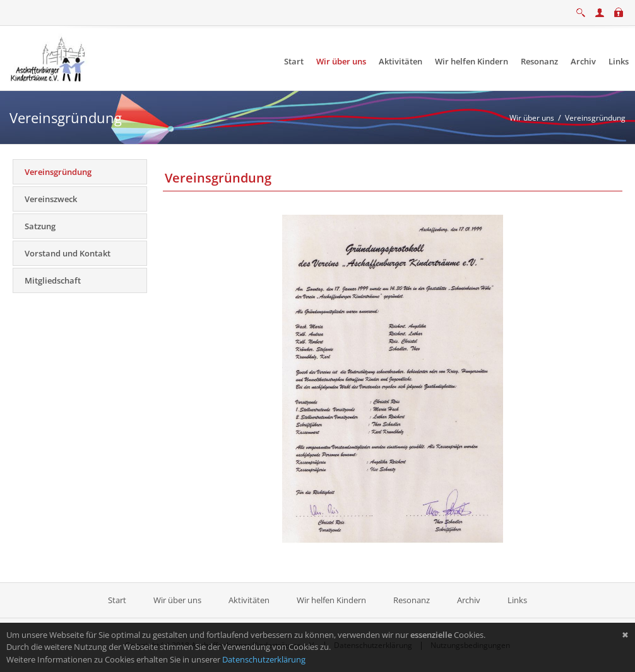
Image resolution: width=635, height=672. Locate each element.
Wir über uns (177, 600)
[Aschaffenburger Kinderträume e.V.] (49, 57)
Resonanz (412, 600)
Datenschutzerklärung (264, 659)
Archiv (469, 600)
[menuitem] (294, 62)
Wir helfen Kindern (331, 600)
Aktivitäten (249, 600)
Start (118, 600)
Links (517, 600)
